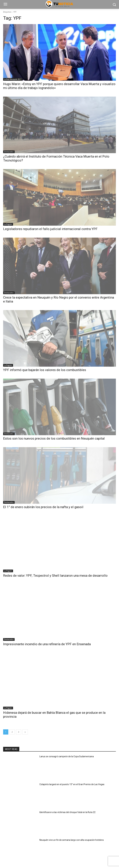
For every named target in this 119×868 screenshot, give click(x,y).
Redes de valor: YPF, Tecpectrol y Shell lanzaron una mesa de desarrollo (55, 576)
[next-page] (25, 732)
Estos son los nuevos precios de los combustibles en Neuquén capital (54, 438)
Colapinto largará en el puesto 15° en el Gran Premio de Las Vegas (72, 784)
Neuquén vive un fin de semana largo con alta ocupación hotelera (72, 840)
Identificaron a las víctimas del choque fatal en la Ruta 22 (67, 812)
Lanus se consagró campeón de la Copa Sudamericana (67, 756)
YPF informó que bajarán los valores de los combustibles (45, 370)
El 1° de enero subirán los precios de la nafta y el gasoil (43, 507)
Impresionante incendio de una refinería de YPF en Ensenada (47, 644)
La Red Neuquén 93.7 (13, 79)
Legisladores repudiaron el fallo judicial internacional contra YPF (50, 229)
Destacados (9, 152)
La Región (8, 224)
